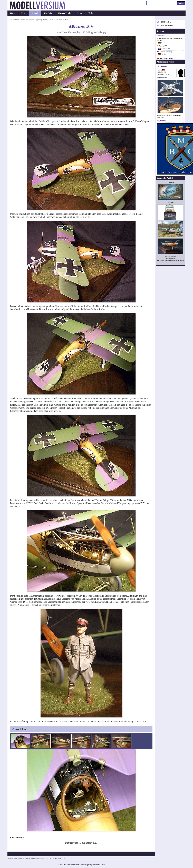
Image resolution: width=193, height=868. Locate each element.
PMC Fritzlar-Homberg (164, 52)
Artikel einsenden (167, 25)
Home (13, 13)
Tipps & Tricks (64, 13)
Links (103, 865)
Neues (24, 13)
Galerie (35, 13)
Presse (79, 13)
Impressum (96, 865)
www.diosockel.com (66, 596)
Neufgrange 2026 (162, 46)
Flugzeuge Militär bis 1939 (45, 20)
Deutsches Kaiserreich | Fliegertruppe (171, 261)
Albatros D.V (171, 258)
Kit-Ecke (48, 13)
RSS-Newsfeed (166, 22)
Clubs (90, 13)
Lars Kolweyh (176, 115)
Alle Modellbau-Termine (165, 58)
